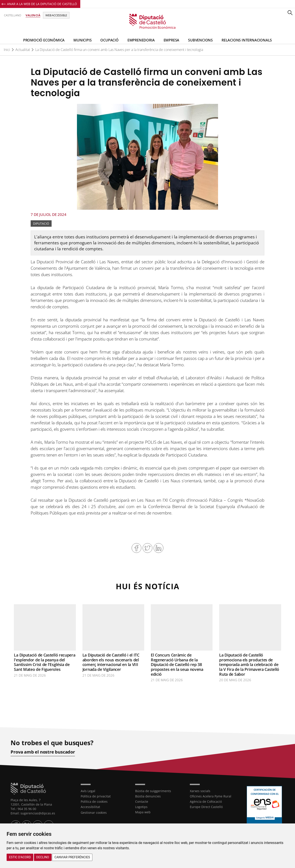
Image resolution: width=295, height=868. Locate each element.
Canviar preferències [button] (72, 857)
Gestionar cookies (94, 812)
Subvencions (200, 40)
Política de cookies (94, 801)
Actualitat (23, 50)
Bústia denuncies (148, 796)
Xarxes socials (200, 791)
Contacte (142, 801)
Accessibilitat (90, 807)
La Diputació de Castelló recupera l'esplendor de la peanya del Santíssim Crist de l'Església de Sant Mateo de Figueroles (45, 662)
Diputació (41, 224)
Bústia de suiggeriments (153, 791)
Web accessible (56, 15)
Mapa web (143, 812)
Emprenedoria (141, 40)
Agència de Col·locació (206, 801)
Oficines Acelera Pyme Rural (211, 796)
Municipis (82, 40)
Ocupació (109, 40)
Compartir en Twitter (147, 548)
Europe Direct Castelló (206, 807)
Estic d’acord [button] (20, 857)
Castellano (13, 15)
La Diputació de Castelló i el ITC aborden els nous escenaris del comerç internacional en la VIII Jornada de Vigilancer (111, 662)
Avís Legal (88, 791)
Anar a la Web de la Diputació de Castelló (42, 4)
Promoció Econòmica (44, 40)
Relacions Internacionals (247, 40)
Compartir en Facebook (136, 548)
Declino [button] (43, 857)
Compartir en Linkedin (159, 548)
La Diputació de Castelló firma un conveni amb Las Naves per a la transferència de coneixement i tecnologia (119, 50)
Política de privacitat (96, 796)
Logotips (141, 807)
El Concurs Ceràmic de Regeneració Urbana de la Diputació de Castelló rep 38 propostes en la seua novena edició (177, 664)
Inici (7, 50)
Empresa (172, 40)
